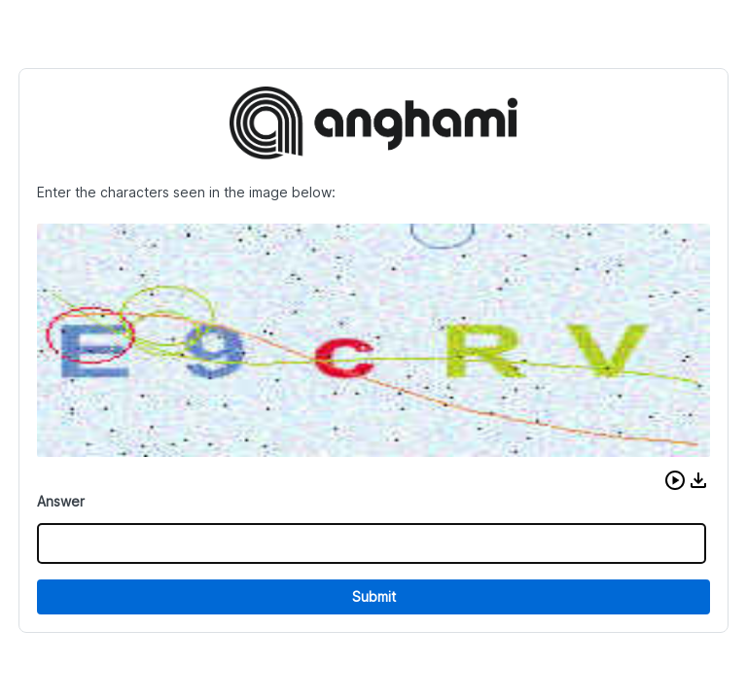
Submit (374, 596)
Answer (61, 501)
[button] (675, 480)
